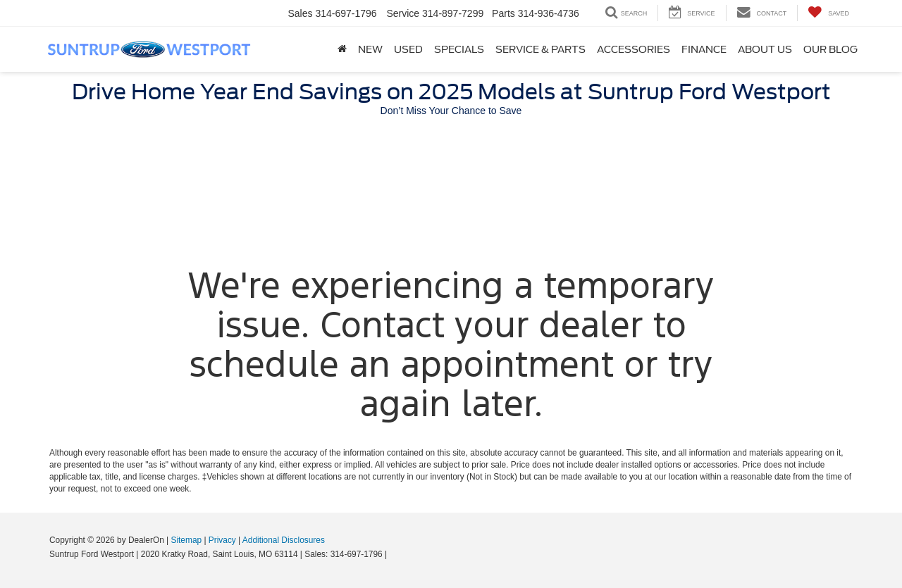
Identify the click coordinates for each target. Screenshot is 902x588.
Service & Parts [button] (540, 49)
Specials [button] (459, 49)
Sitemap (186, 540)
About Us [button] (765, 49)
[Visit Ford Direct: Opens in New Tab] (394, 554)
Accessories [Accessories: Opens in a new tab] (634, 49)
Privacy (222, 540)
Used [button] (408, 49)
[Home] (342, 49)
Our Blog (830, 49)
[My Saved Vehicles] (828, 13)
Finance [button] (704, 49)
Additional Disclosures (284, 540)
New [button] (370, 49)
